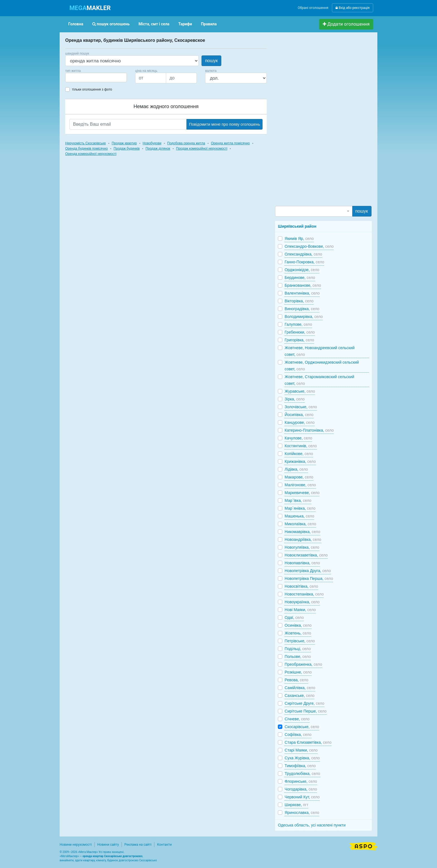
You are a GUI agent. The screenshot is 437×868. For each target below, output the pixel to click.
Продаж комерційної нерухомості (202, 149)
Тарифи (185, 24)
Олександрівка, (303, 254)
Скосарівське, (302, 727)
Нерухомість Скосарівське (86, 143)
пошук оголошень (111, 24)
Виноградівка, (302, 309)
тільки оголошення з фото (92, 89)
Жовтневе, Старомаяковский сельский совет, (319, 380)
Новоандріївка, (303, 539)
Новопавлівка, (302, 563)
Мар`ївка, (298, 500)
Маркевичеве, (302, 493)
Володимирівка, (304, 317)
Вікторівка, (299, 301)
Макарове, (299, 477)
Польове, (298, 657)
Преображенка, (303, 664)
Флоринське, (301, 781)
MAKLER (90, 8)
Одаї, (294, 617)
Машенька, (299, 516)
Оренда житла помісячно (230, 143)
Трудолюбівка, (302, 774)
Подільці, (298, 649)
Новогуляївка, (302, 547)
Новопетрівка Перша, (309, 578)
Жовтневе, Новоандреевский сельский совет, (320, 351)
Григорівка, (299, 340)
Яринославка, (302, 813)
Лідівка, (296, 469)
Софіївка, (298, 735)
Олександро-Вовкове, (309, 246)
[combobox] (96, 77)
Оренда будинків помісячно (87, 149)
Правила (209, 24)
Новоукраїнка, (302, 602)
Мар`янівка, (300, 508)
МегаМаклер (69, 856)
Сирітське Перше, (305, 711)
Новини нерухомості (76, 845)
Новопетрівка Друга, (308, 571)
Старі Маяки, (301, 750)
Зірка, (295, 399)
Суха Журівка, (302, 758)
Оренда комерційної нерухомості (91, 154)
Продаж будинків (127, 149)
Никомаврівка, (302, 532)
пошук (211, 61)
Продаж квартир (124, 143)
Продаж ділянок (158, 149)
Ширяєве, (296, 805)
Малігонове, (300, 485)
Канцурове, (299, 422)
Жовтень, (298, 633)
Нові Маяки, (300, 610)
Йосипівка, (299, 415)
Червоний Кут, (302, 797)
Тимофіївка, (300, 766)
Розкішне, (298, 672)
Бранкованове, (303, 285)
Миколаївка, (300, 524)
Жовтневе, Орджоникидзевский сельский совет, (322, 366)
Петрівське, (300, 641)
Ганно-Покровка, (304, 262)
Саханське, (299, 696)
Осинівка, (298, 625)
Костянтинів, (301, 446)
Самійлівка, (300, 688)
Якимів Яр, (299, 239)
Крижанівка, (300, 461)
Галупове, (298, 324)
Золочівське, (301, 407)
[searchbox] (75, 77)
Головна (76, 24)
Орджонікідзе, (302, 270)
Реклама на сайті (138, 845)
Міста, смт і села (154, 24)
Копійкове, (299, 454)
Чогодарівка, (301, 789)
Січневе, (297, 719)
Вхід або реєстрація (353, 8)
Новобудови (152, 143)
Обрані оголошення (313, 8)
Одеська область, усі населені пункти (312, 825)
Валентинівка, (302, 293)
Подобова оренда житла (186, 143)
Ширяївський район (297, 226)
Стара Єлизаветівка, (308, 742)
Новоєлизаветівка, (306, 555)
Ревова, (296, 680)
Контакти (164, 845)
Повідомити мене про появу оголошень (224, 124)
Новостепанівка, (304, 594)
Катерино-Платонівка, (309, 430)
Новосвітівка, (301, 586)
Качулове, (298, 438)
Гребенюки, (300, 332)
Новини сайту (108, 845)
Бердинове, (300, 278)
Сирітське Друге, (304, 703)
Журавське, (300, 391)
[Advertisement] (317, 121)
